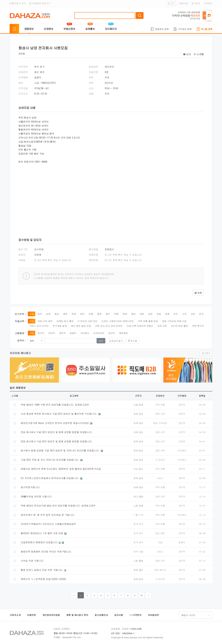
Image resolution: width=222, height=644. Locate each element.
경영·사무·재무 (45, 321)
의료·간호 (162, 326)
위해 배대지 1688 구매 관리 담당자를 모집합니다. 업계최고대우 (55, 405)
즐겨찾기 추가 (18, 3)
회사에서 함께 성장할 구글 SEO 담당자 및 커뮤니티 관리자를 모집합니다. (60, 450)
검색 (140, 16)
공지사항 (119, 615)
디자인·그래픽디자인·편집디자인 (118, 321)
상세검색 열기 (116, 341)
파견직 (112, 333)
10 (141, 595)
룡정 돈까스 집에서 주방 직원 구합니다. (42, 570)
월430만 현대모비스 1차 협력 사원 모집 (42, 533)
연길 (159, 314)
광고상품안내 (101, 615)
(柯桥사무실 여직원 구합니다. (37, 496)
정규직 (41, 333)
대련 (142, 314)
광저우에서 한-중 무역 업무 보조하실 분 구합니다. (48, 515)
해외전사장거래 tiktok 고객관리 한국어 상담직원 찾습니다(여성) (55, 423)
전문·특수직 (198, 326)
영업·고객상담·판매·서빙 (174, 321)
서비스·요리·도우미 (39, 326)
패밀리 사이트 (188, 615)
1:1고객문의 (135, 615)
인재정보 (49, 29)
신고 (187, 54)
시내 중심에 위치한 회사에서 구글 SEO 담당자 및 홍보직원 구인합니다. (59, 414)
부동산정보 (69, 29)
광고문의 (196, 3)
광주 (40, 314)
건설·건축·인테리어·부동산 (140, 326)
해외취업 (123, 333)
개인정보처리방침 (51, 615)
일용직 (73, 333)
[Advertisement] (69, 196)
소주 (184, 314)
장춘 (167, 314)
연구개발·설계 (60, 326)
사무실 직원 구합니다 (32, 561)
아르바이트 (99, 333)
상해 (91, 314)
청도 (108, 314)
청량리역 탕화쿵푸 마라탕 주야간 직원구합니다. (46, 551)
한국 (201, 314)
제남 (133, 314)
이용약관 (32, 615)
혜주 (65, 314)
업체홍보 (90, 29)
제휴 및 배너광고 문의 (77, 615)
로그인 (171, 3)
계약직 (62, 333)
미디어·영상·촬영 (180, 326)
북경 (74, 314)
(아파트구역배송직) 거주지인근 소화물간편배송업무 (48, 524)
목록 (198, 293)
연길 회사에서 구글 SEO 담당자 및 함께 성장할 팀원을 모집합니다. (57, 432)
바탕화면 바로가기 (40, 3)
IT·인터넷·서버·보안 (88, 321)
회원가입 (184, 3)
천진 (82, 314)
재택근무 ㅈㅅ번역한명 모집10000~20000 (43, 579)
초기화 (134, 341)
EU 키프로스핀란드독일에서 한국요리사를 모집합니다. (50, 478)
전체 (32, 314)
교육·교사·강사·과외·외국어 (109, 326)
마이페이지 (111, 29)
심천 (48, 314)
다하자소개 (15, 615)
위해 (116, 314)
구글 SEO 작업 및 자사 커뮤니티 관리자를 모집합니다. (50, 460)
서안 (193, 314)
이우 (176, 314)
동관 (57, 314)
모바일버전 (153, 615)
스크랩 (199, 54)
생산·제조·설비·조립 (81, 326)
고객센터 (208, 3)
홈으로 (14, 29)
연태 (125, 314)
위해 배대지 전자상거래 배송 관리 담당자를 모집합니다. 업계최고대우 (58, 505)
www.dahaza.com (133, 637)
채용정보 (29, 29)
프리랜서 (85, 333)
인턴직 (52, 333)
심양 (150, 314)
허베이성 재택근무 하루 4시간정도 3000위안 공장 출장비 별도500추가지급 (61, 469)
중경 (99, 314)
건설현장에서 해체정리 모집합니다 (39, 542)
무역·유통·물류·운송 (148, 321)
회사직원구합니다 (30, 487)
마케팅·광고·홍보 (65, 321)
